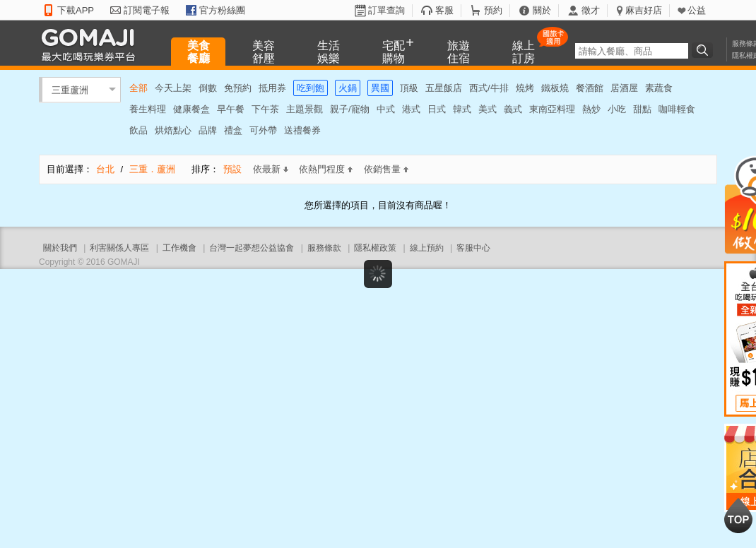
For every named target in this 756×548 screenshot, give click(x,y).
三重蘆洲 (70, 89)
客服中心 (473, 248)
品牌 (208, 130)
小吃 (617, 109)
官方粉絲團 (222, 10)
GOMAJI (92, 44)
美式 (488, 109)
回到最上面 (738, 516)
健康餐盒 (191, 109)
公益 (697, 10)
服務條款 (324, 248)
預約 (493, 10)
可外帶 (263, 130)
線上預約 (427, 248)
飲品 (138, 130)
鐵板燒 (555, 88)
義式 (513, 109)
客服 (444, 10)
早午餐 (231, 109)
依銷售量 (386, 169)
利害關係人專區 (119, 248)
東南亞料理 (552, 109)
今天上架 (173, 88)
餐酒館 (590, 88)
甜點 (642, 109)
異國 (380, 88)
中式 (386, 109)
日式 (437, 109)
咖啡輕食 (677, 109)
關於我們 (60, 248)
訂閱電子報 (147, 10)
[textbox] (632, 51)
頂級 (409, 88)
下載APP (76, 10)
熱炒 (591, 109)
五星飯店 (444, 88)
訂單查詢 (386, 10)
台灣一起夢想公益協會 (252, 248)
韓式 (462, 109)
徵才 (591, 10)
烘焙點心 (173, 130)
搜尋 (704, 50)
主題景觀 (305, 109)
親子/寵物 (350, 109)
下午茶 (265, 109)
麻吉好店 (644, 10)
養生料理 (148, 109)
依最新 (271, 169)
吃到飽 (311, 88)
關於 (542, 10)
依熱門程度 (326, 169)
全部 (138, 88)
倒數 (208, 88)
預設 (232, 169)
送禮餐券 (302, 130)
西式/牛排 (489, 88)
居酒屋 (624, 88)
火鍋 (348, 88)
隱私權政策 (375, 248)
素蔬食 (659, 88)
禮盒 (233, 130)
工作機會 (179, 248)
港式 (411, 109)
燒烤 (525, 88)
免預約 (238, 88)
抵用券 (272, 88)
